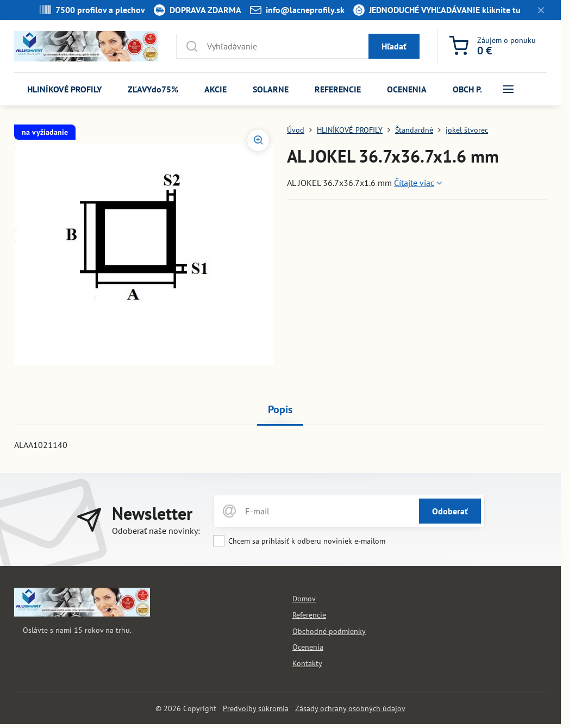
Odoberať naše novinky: (156, 531)
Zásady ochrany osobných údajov (350, 708)
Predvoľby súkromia (256, 708)
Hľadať (394, 46)
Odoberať (450, 511)
